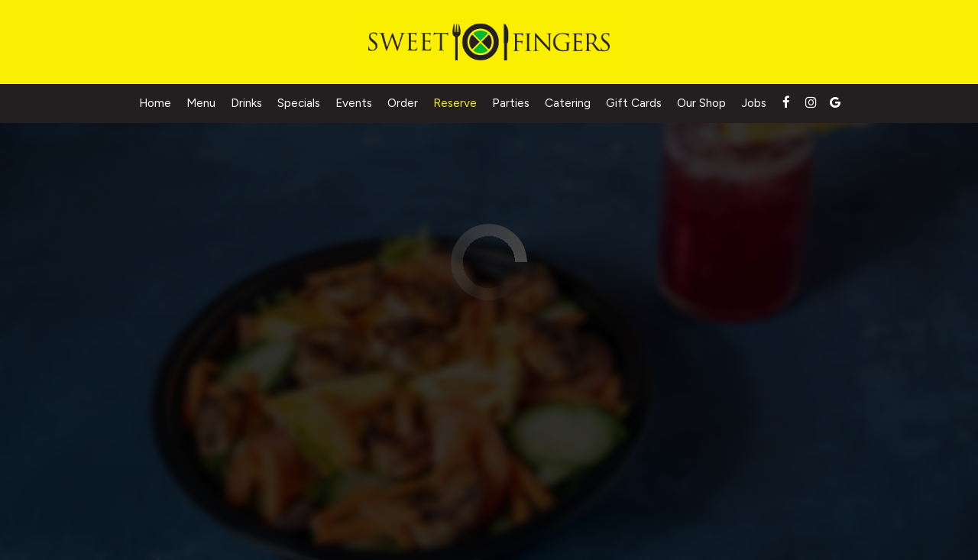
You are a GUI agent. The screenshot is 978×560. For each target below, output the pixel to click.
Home (155, 103)
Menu (201, 103)
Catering (568, 103)
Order (403, 103)
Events (354, 103)
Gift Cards (634, 103)
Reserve (455, 103)
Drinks (246, 103)
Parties (511, 103)
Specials (299, 103)
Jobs (754, 103)
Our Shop (701, 103)
